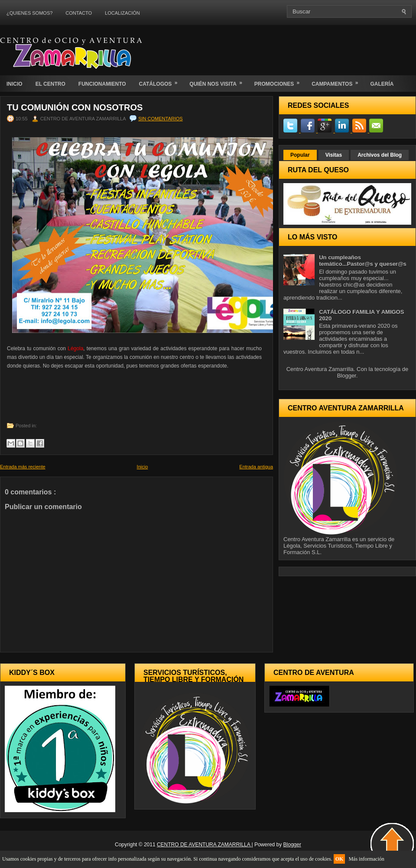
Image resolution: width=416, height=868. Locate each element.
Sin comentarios (160, 119)
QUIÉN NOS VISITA (218, 81)
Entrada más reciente (23, 467)
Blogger (347, 376)
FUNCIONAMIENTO (102, 84)
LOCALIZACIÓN (122, 13)
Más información (366, 859)
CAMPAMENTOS (338, 81)
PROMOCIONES (280, 81)
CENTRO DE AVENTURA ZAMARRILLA (204, 845)
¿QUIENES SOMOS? (29, 13)
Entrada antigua (256, 467)
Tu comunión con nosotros (75, 107)
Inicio (143, 467)
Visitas (334, 155)
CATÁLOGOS (161, 81)
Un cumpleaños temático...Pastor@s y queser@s (363, 261)
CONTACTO (79, 13)
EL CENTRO (50, 84)
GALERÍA (382, 84)
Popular (300, 155)
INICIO (15, 84)
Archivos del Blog (380, 155)
